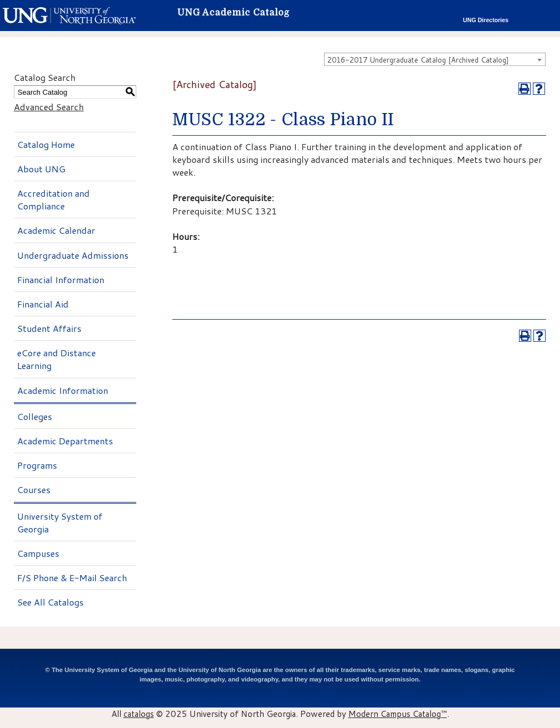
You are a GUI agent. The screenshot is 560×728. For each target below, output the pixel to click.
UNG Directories (486, 20)
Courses (34, 489)
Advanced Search (49, 107)
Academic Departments (65, 441)
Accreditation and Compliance (53, 199)
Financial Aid (43, 304)
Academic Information (63, 390)
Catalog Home (46, 144)
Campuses (38, 553)
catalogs (139, 714)
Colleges (35, 416)
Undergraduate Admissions (73, 255)
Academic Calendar (56, 230)
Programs (37, 465)
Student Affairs (49, 328)
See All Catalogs (50, 602)
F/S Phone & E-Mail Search (72, 578)
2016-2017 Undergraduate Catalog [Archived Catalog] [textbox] (418, 60)
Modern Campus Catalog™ (398, 714)
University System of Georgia (60, 522)
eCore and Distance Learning (56, 359)
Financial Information (61, 280)
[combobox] (435, 59)
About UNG (41, 169)
